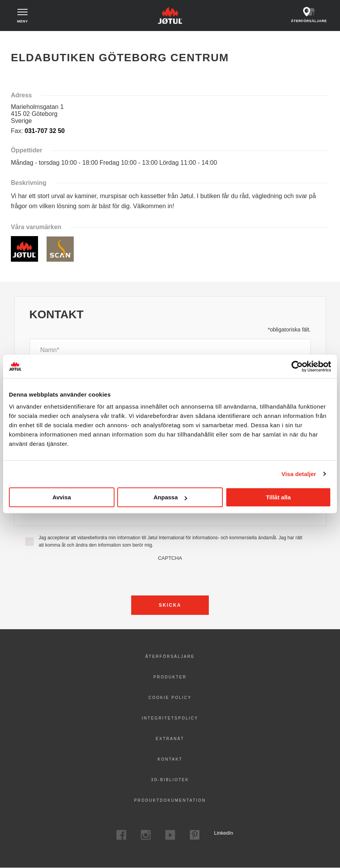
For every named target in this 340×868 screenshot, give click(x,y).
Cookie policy (170, 698)
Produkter (170, 677)
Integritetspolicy (170, 718)
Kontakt (170, 759)
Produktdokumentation (170, 800)
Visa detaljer (299, 474)
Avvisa (62, 497)
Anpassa (170, 497)
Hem (19, 38)
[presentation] (170, 576)
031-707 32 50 (45, 131)
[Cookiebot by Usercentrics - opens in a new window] (297, 366)
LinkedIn (219, 833)
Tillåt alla (278, 497)
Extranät (170, 739)
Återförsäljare (170, 657)
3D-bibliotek (170, 780)
